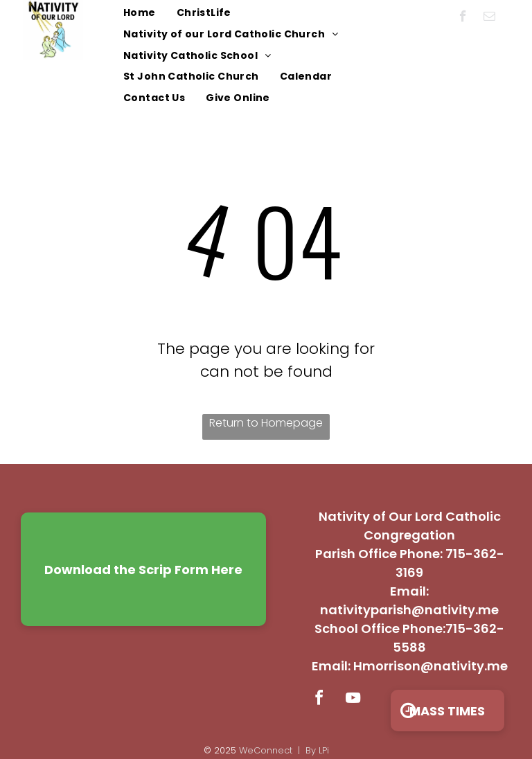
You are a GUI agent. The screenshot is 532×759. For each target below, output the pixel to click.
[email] (489, 18)
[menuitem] (140, 14)
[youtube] (353, 700)
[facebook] (463, 18)
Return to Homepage (266, 423)
